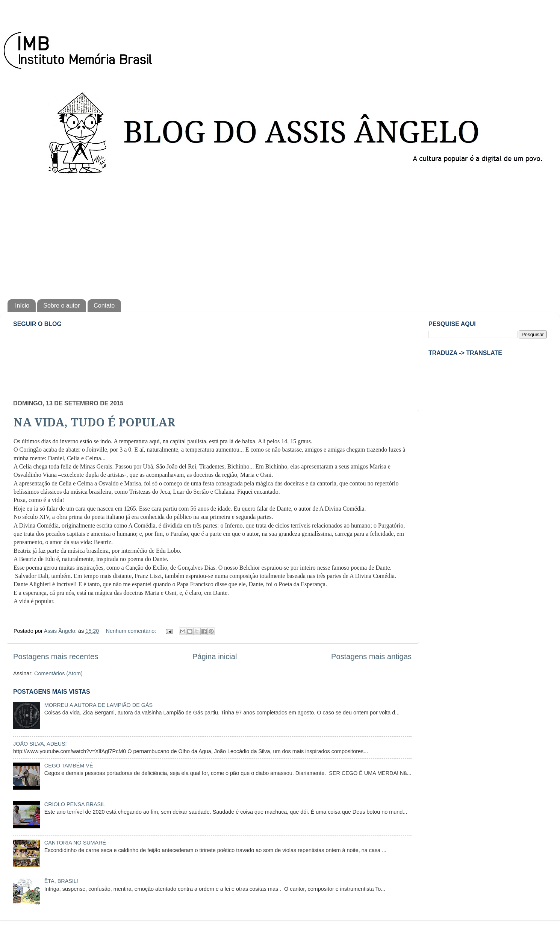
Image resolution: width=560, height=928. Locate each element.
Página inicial (215, 657)
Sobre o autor (61, 306)
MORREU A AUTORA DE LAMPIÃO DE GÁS (98, 705)
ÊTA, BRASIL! (61, 881)
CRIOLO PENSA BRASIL (75, 804)
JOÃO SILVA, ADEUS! (40, 744)
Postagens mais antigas (371, 657)
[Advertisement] (280, 235)
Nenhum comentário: (132, 631)
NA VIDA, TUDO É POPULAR (94, 422)
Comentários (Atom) (58, 673)
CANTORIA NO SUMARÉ (75, 843)
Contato (104, 306)
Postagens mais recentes (56, 657)
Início (22, 306)
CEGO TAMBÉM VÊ (69, 766)
